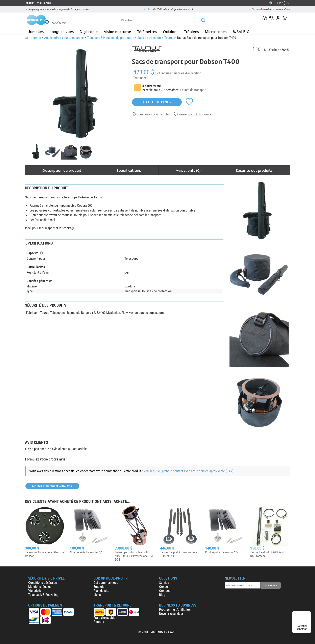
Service (164, 583)
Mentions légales (40, 587)
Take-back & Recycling (43, 595)
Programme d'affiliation (175, 610)
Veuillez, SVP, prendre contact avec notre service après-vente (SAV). (189, 471)
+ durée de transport (193, 90)
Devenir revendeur (171, 614)
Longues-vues (62, 31)
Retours (99, 622)
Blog (162, 595)
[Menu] (309, 614)
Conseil (164, 587)
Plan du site (101, 591)
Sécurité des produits (254, 170)
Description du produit (62, 170)
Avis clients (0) (188, 170)
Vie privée (35, 591)
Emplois (99, 587)
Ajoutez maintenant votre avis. (52, 486)
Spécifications (129, 170)
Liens (97, 595)
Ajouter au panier (157, 102)
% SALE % (241, 31)
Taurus (169, 38)
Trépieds (191, 31)
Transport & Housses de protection (111, 38)
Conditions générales (43, 583)
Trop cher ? (141, 78)
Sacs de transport (149, 38)
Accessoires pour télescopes (64, 38)
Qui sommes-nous (106, 583)
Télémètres (147, 31)
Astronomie (33, 38)
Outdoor (170, 31)
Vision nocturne (117, 31)
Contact (164, 591)
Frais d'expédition (105, 618)
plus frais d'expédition (187, 73)
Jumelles (36, 31)
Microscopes (216, 31)
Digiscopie (89, 31)
